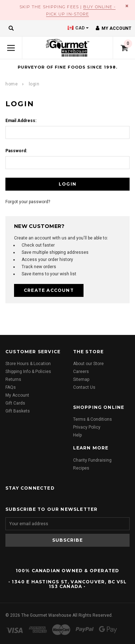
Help (77, 435)
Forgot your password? (28, 202)
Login (34, 84)
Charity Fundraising (92, 460)
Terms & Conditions (93, 419)
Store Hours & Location (28, 364)
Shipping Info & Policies (28, 372)
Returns (13, 379)
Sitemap (81, 379)
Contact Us (84, 387)
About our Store (88, 364)
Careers (81, 372)
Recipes (81, 468)
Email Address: (21, 121)
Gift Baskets (18, 411)
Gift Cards (15, 403)
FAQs (11, 387)
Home (12, 84)
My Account (17, 395)
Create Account (49, 290)
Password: (16, 151)
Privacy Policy (87, 427)
